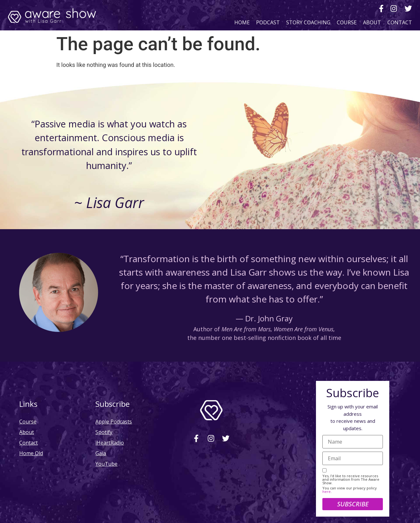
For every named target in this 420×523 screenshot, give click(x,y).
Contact (400, 22)
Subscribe (353, 504)
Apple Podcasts (114, 421)
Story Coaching (308, 22)
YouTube (106, 464)
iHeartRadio (110, 443)
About (372, 22)
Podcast (268, 22)
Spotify (104, 432)
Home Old (31, 453)
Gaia (101, 453)
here (327, 491)
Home (242, 22)
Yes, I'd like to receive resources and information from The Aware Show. (351, 479)
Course (347, 22)
